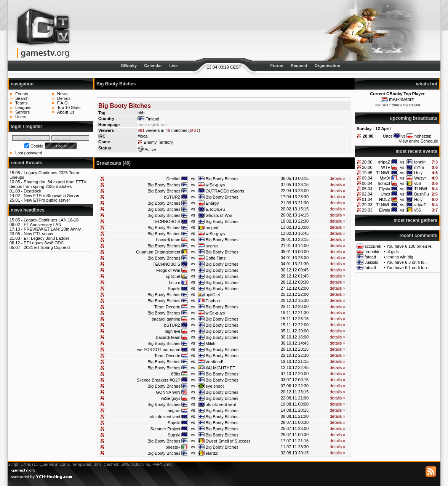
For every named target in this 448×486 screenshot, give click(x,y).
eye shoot (215, 386)
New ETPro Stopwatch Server (51, 196)
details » (337, 178)
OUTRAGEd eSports (225, 191)
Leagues (23, 107)
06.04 (367, 183)
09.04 (367, 178)
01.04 (367, 199)
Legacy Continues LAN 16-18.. (52, 220)
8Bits (176, 374)
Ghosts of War (219, 215)
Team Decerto (167, 307)
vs (402, 162)
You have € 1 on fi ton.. (408, 268)
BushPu (422, 194)
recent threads (26, 163)
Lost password (29, 153)
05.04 (367, 189)
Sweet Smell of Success (228, 441)
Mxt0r (385, 178)
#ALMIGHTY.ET (221, 368)
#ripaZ (384, 162)
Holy (418, 173)
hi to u (174, 282)
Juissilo (371, 262)
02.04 (367, 194)
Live (173, 66)
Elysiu (385, 189)
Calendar (153, 66)
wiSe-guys (215, 185)
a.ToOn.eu (215, 209)
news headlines (28, 210)
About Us (66, 112)
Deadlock (32, 191)
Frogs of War (168, 270)
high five (172, 331)
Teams (21, 103)
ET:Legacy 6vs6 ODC (44, 243)
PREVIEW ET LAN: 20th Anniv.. (53, 229)
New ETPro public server (47, 200)
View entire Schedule (418, 141)
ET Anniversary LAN (42, 225)
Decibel (174, 179)
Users (21, 117)
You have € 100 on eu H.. (410, 246)
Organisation (327, 66)
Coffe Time (216, 258)
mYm (419, 167)
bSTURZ (172, 197)
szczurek (373, 246)
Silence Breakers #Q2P (158, 380)
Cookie (37, 146)
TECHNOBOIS (167, 221)
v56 (418, 183)
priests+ (173, 447)
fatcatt (370, 257)
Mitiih (211, 343)
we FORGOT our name (159, 350)
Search (22, 98)
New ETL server (38, 234)
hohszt (384, 183)
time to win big (400, 257)
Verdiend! (214, 362)
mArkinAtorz (401, 99)
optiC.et (173, 276)
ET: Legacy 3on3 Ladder (46, 238)
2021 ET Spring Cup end (47, 247)
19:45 (367, 173)
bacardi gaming (166, 319)
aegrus (212, 246)
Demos (64, 98)
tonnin (420, 162)
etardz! (212, 453)
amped (212, 228)
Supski (174, 289)
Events (22, 94)
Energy (212, 203)
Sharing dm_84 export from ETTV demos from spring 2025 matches (48, 184)
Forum (277, 66)
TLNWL (383, 173)
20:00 (368, 136)
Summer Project (166, 429)
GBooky (129, 66)
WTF (386, 167)
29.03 (367, 205)
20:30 (367, 162)
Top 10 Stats (69, 107)
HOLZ (385, 199)
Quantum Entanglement (158, 252)
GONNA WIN (168, 392)
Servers (22, 112)
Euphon (213, 301)
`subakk (372, 252)
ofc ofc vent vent (221, 404)
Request (299, 66)
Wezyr (420, 178)
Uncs (385, 194)
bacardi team (168, 240)
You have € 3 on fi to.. (406, 262)
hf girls (392, 252)
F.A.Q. (63, 103)
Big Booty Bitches (222, 179)
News (62, 94)
